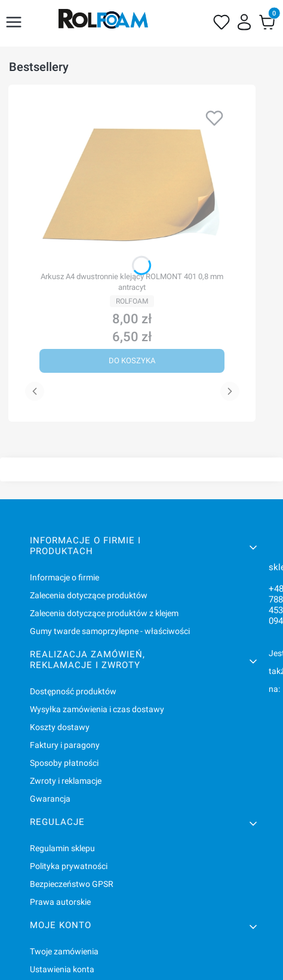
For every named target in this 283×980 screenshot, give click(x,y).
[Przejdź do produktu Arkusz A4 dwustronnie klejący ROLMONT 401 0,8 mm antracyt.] (132, 185)
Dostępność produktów (73, 691)
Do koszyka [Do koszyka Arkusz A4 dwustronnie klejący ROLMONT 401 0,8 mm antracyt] (132, 361)
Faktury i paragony (65, 745)
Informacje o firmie (64, 577)
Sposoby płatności (64, 763)
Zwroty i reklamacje (66, 781)
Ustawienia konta (62, 969)
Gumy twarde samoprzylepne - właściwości (110, 631)
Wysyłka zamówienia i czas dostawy (97, 709)
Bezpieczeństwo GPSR (72, 884)
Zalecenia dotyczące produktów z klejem (104, 613)
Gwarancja (50, 799)
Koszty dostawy (60, 727)
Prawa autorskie (60, 902)
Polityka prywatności (69, 866)
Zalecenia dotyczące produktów (89, 595)
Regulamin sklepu (62, 848)
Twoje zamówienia (64, 951)
